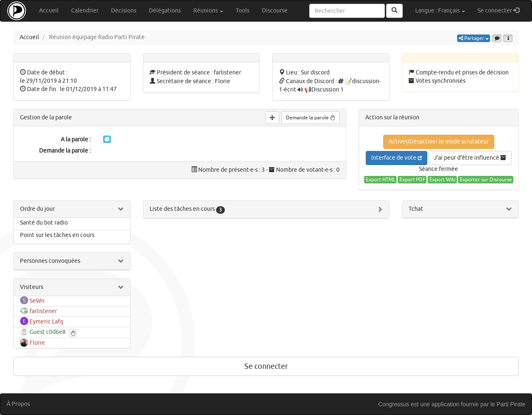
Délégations (165, 11)
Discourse (275, 11)
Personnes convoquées (50, 261)
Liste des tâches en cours (187, 209)
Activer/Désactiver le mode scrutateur (439, 142)
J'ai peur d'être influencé (470, 158)
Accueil (49, 11)
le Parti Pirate (508, 404)
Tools (243, 11)
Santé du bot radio (44, 223)
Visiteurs (32, 287)
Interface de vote (397, 158)
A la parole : (76, 140)
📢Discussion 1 (324, 90)
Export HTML (381, 180)
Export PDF (412, 180)
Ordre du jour (37, 209)
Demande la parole (310, 118)
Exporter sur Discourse (486, 180)
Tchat (416, 209)
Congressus (394, 404)
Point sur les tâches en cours (57, 235)
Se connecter (501, 10)
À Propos (18, 404)
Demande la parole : (65, 151)
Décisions (124, 11)
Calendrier (85, 11)
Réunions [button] (208, 11)
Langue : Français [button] (440, 11)
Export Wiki (442, 180)
